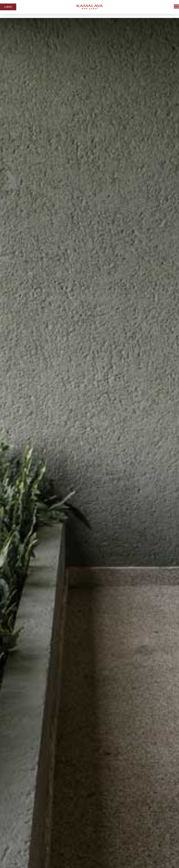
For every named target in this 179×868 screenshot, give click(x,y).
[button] (170, 7)
